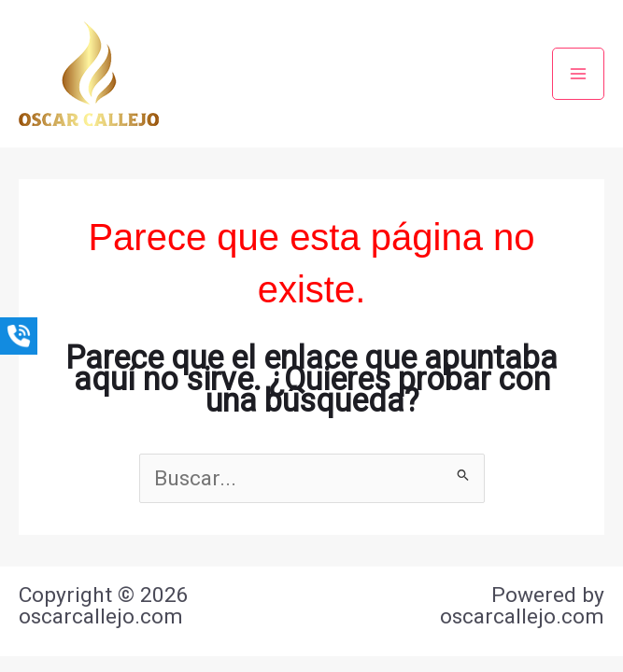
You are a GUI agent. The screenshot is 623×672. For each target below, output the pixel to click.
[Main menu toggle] (578, 74)
